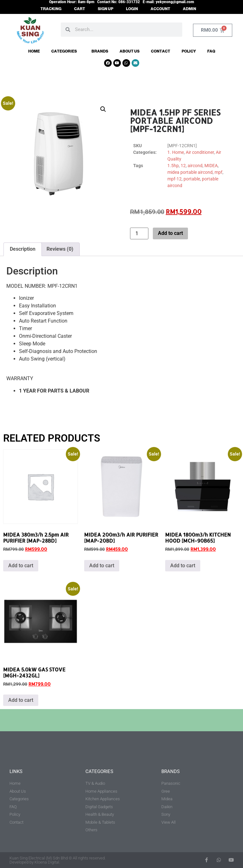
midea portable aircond (190, 172)
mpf (218, 172)
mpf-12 (174, 179)
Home (34, 51)
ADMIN (190, 9)
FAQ (211, 51)
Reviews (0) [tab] (60, 249)
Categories (66, 51)
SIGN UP (106, 9)
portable (192, 179)
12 (183, 166)
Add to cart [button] (21, 566)
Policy (189, 51)
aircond (195, 166)
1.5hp (173, 166)
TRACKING (51, 9)
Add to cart (170, 233)
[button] (103, 109)
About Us (130, 51)
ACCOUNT (160, 9)
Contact (161, 51)
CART (80, 9)
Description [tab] (23, 249)
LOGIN (132, 9)
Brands (100, 51)
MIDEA (211, 166)
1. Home (176, 152)
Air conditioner (200, 152)
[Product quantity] (139, 233)
